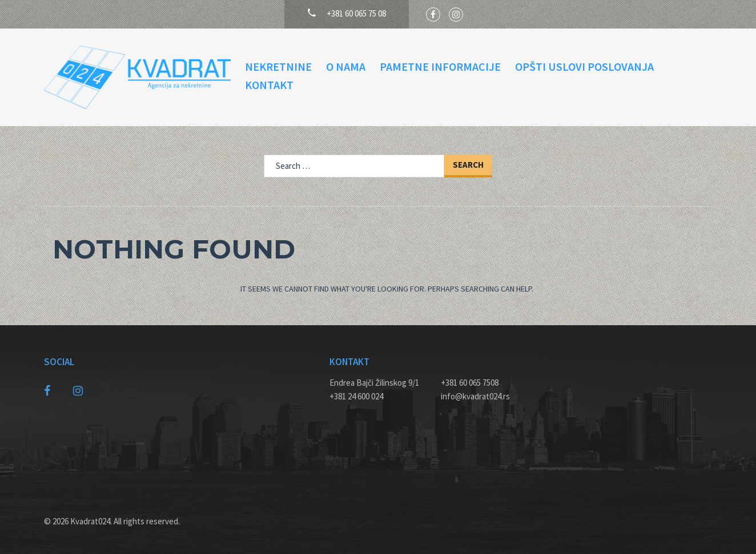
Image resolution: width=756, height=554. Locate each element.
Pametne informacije (440, 66)
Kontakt (269, 85)
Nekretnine (278, 66)
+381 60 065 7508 (470, 383)
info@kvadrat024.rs (475, 396)
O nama (346, 66)
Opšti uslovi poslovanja (584, 66)
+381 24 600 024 (356, 396)
